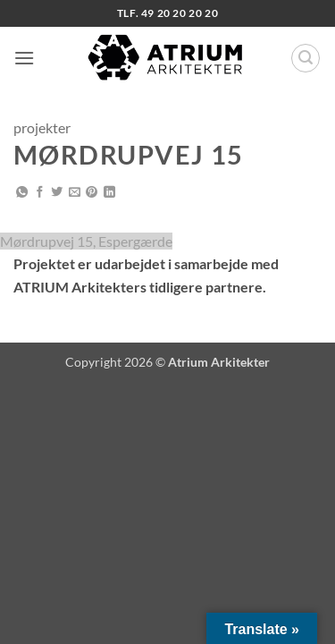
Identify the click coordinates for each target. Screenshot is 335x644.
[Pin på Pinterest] (92, 193)
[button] (24, 58)
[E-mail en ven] (75, 193)
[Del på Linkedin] (109, 193)
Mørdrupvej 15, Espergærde (86, 241)
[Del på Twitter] (57, 193)
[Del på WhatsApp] (22, 193)
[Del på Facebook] (40, 193)
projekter (42, 127)
